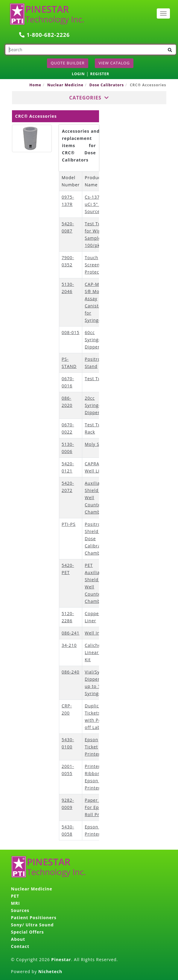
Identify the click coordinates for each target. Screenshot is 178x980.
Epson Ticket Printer (92, 747)
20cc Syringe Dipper (93, 405)
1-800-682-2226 (44, 35)
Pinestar (61, 959)
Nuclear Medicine (65, 85)
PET (15, 896)
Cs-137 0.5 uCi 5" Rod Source (96, 204)
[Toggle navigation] (163, 13)
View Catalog (114, 63)
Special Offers (28, 932)
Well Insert (97, 633)
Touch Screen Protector (95, 265)
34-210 (69, 645)
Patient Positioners (34, 918)
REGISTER (100, 74)
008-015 (71, 332)
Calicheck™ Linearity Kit (97, 652)
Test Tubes (97, 379)
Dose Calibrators (107, 85)
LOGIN (78, 74)
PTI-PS (69, 524)
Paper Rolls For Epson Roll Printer (97, 807)
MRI (16, 903)
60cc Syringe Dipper (93, 340)
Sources (20, 910)
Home (35, 85)
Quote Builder (67, 63)
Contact (20, 946)
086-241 (71, 633)
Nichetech (50, 971)
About (18, 939)
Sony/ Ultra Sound (32, 925)
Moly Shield (98, 444)
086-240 (71, 672)
